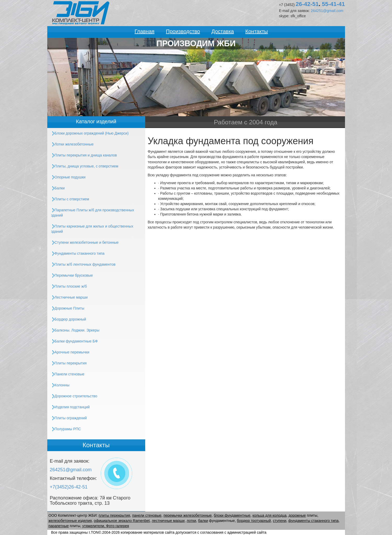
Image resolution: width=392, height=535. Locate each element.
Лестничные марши (69, 297)
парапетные (59, 526)
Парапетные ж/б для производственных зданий (93, 213)
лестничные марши (168, 521)
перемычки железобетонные (188, 515)
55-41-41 (333, 4)
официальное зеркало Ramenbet (122, 521)
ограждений (69, 418)
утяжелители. (94, 526)
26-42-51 (307, 4)
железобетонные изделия (70, 521)
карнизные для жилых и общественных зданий (92, 229)
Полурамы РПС (66, 429)
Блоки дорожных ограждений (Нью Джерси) (90, 133)
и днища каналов (84, 155)
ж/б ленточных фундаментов (83, 264)
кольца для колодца (270, 515)
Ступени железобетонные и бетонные (85, 243)
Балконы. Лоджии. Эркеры (75, 330)
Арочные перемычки (70, 352)
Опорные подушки (68, 177)
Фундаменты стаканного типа (78, 254)
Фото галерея (118, 526)
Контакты (256, 31)
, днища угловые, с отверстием (85, 166)
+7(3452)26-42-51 (69, 487)
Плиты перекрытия (69, 363)
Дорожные (68, 308)
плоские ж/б (69, 286)
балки (203, 521)
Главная (144, 31)
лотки (191, 521)
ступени (280, 521)
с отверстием (70, 199)
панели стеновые (147, 515)
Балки (58, 188)
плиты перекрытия (115, 515)
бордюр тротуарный (254, 521)
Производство (183, 31)
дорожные (297, 515)
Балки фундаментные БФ (75, 341)
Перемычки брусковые (72, 275)
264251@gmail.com (327, 11)
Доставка (223, 31)
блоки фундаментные (232, 515)
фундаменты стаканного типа (313, 521)
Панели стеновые (68, 374)
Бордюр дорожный (69, 319)
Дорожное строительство (74, 396)
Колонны (60, 385)
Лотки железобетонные (72, 144)
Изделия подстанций (71, 407)
